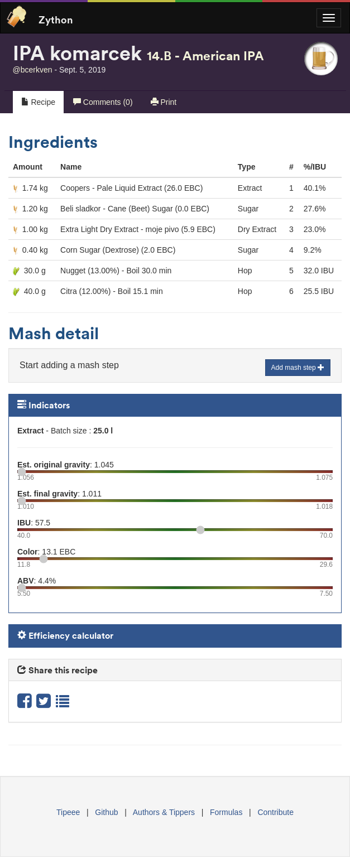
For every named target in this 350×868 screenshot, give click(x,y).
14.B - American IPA (205, 56)
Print (164, 102)
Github (106, 812)
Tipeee (68, 812)
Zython (56, 19)
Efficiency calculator (65, 636)
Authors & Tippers (164, 812)
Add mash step (298, 368)
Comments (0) (103, 102)
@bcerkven (33, 70)
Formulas (226, 812)
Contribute (275, 812)
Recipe (38, 102)
